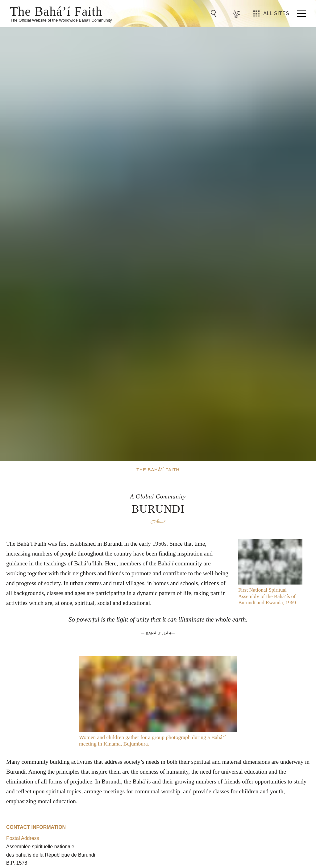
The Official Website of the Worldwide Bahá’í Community (61, 20)
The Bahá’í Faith (56, 11)
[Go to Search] (214, 14)
